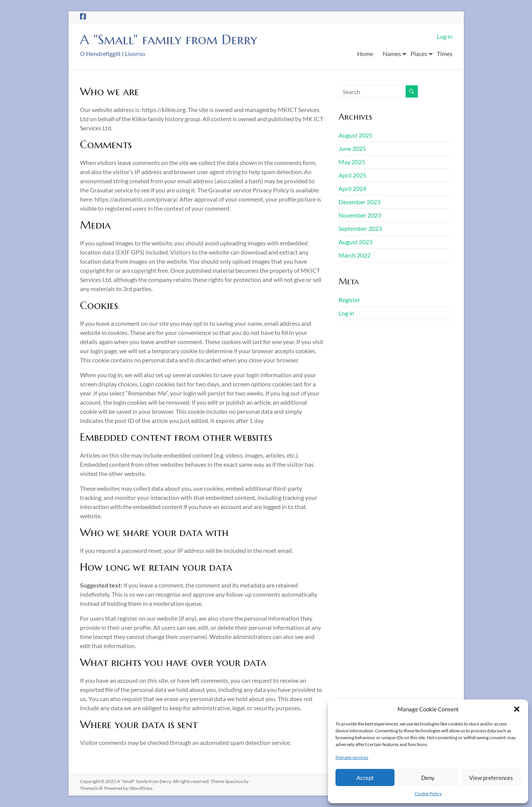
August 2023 (355, 242)
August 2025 (355, 135)
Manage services (352, 757)
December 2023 (359, 202)
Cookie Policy (428, 793)
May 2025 (352, 162)
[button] (517, 709)
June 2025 (352, 148)
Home (365, 54)
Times (445, 54)
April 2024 (352, 188)
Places (419, 54)
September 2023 (360, 228)
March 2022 (355, 255)
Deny (428, 778)
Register (349, 300)
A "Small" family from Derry (170, 39)
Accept (365, 778)
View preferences (491, 778)
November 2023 (360, 215)
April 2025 (352, 175)
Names (392, 54)
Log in (445, 36)
